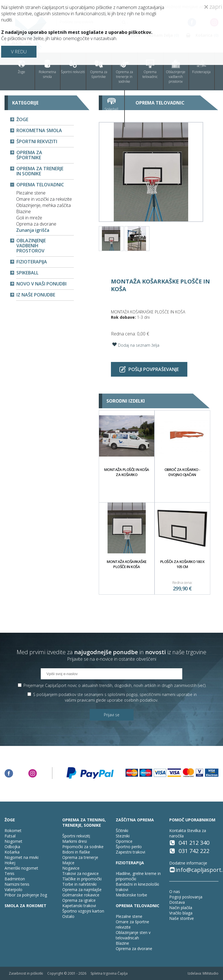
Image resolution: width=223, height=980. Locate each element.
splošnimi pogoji (123, 694)
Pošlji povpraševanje (149, 369)
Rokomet (13, 831)
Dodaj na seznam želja (135, 344)
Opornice (124, 841)
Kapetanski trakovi (79, 906)
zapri (213, 7)
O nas (175, 891)
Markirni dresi (75, 841)
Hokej (10, 863)
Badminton (15, 879)
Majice (68, 863)
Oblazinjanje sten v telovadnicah (133, 935)
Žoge (22, 67)
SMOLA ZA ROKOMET (25, 906)
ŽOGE (10, 820)
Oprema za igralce (79, 900)
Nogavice (71, 868)
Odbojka (12, 847)
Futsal (10, 836)
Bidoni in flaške (76, 852)
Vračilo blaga (181, 913)
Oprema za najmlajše (82, 890)
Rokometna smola (47, 69)
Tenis (9, 873)
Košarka (12, 852)
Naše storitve (182, 918)
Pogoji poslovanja (186, 897)
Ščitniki (122, 831)
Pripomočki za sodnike (83, 847)
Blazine (23, 211)
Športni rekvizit (76, 836)
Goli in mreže (29, 218)
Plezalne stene (31, 193)
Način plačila (181, 908)
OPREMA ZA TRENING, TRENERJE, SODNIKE (84, 822)
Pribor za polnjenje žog (26, 895)
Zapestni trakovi (130, 852)
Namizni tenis (17, 884)
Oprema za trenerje (80, 857)
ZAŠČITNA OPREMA (135, 820)
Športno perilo (129, 847)
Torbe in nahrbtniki (79, 884)
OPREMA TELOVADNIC (138, 906)
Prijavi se (112, 715)
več (202, 685)
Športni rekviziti (73, 67)
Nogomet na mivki (22, 857)
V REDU (19, 52)
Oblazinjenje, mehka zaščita (43, 205)
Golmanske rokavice (81, 895)
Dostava (177, 902)
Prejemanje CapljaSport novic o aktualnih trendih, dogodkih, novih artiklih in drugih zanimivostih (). (115, 685)
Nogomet (13, 841)
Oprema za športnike (99, 69)
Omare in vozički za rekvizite (44, 199)
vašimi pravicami (80, 700)
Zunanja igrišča (33, 230)
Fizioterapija (201, 67)
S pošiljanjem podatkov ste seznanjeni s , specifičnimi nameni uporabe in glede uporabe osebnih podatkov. (115, 697)
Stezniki (123, 836)
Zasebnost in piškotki (26, 973)
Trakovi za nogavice (81, 873)
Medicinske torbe (131, 895)
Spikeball (111, 104)
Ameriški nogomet (21, 868)
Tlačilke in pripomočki (82, 879)
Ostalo (68, 916)
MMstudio (211, 973)
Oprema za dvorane (36, 224)
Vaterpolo (13, 890)
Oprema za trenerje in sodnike (124, 72)
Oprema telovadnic (150, 69)
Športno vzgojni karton (83, 911)
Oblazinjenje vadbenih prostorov (176, 72)
